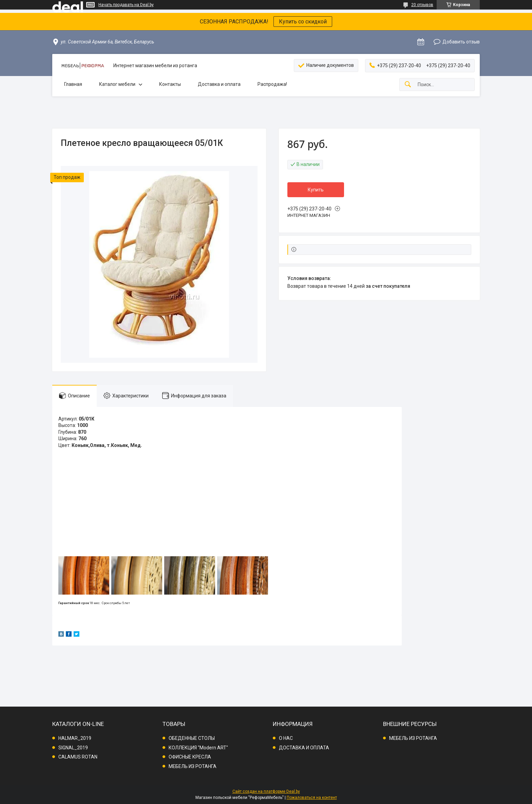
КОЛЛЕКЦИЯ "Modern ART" (198, 748)
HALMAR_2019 (75, 738)
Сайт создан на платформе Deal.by (266, 791)
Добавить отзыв (461, 42)
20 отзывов (422, 5)
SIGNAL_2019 (73, 748)
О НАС (286, 738)
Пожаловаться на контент (312, 798)
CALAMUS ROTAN (78, 757)
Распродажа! (272, 84)
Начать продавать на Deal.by (126, 5)
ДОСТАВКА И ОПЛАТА (304, 748)
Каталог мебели (117, 84)
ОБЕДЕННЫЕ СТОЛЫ (192, 738)
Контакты (170, 84)
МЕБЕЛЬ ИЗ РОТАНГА (193, 766)
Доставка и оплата (219, 84)
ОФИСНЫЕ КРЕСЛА (190, 757)
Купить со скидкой (303, 22)
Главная (73, 84)
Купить (316, 190)
